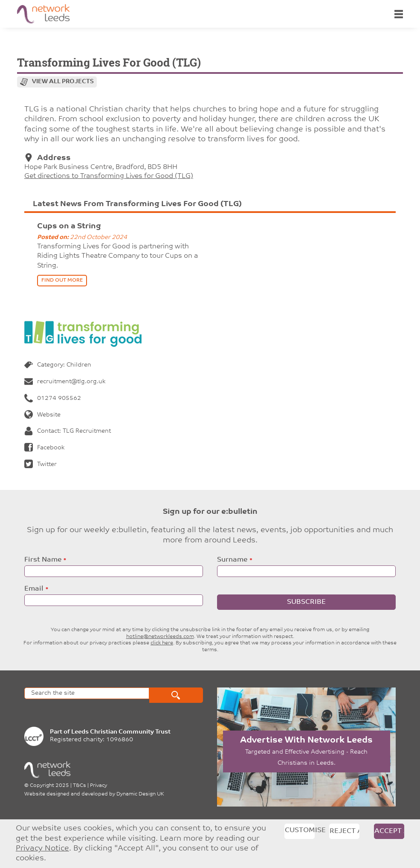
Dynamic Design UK (140, 794)
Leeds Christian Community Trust (121, 732)
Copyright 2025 (49, 786)
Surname (232, 560)
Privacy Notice (42, 849)
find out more (62, 280)
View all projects (63, 82)
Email (34, 589)
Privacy (98, 786)
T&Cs (80, 786)
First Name (43, 560)
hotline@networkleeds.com (160, 637)
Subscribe (306, 602)
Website (42, 415)
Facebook (44, 448)
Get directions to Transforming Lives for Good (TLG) (109, 176)
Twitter (41, 465)
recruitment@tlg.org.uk (65, 382)
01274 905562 (53, 398)
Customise (300, 830)
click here (162, 643)
